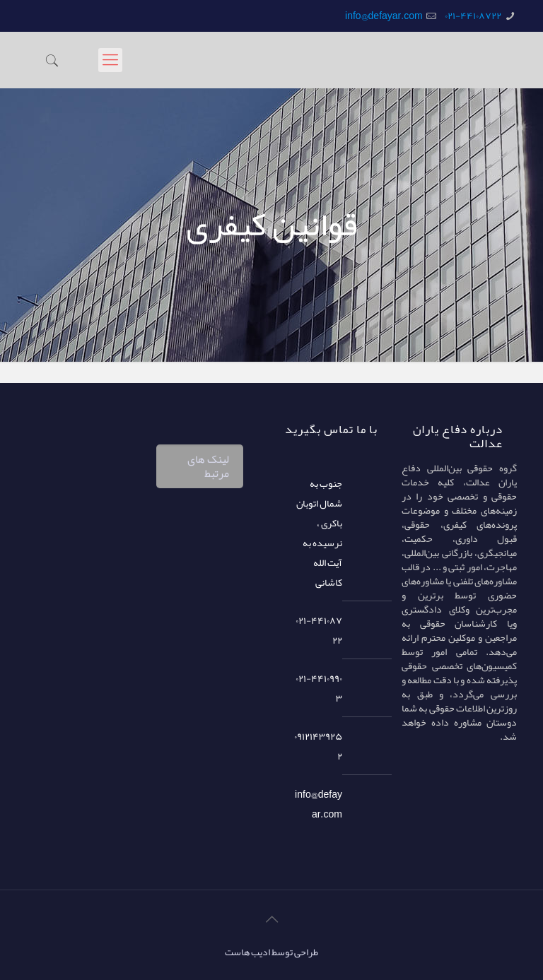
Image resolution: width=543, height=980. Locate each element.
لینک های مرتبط (208, 466)
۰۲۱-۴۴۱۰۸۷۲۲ (473, 16)
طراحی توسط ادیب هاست (271, 952)
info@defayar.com (384, 16)
